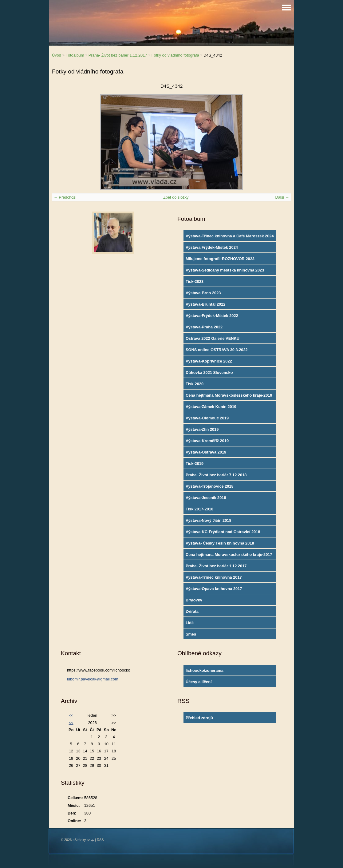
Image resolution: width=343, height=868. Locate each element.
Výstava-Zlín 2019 (202, 429)
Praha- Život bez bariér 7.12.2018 (216, 475)
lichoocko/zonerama (205, 670)
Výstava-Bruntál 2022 (205, 304)
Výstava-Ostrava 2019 (206, 452)
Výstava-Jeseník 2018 (206, 498)
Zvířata (192, 611)
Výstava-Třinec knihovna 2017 (214, 577)
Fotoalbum (75, 55)
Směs (191, 634)
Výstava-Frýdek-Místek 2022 (212, 316)
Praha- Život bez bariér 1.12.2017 (118, 55)
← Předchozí (65, 197)
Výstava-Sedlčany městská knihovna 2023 (225, 270)
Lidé (190, 623)
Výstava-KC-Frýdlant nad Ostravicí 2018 (223, 532)
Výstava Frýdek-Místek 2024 (212, 247)
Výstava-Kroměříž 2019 (207, 441)
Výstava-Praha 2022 (204, 327)
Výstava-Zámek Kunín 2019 (211, 407)
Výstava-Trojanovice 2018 (210, 486)
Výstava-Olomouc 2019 (207, 418)
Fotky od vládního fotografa (175, 55)
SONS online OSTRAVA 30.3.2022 (217, 350)
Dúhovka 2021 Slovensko (209, 373)
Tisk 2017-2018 (199, 509)
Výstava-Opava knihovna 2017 (214, 589)
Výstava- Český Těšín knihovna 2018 (220, 543)
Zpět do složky (176, 197)
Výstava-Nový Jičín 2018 (209, 520)
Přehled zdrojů (199, 718)
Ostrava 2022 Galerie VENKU (213, 338)
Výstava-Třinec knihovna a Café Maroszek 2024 (230, 236)
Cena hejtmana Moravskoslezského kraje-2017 (229, 555)
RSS (100, 840)
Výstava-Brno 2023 (203, 293)
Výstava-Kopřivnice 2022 (209, 361)
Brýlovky (194, 600)
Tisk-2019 (195, 464)
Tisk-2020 (195, 384)
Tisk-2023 (195, 281)
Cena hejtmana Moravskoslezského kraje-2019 (229, 395)
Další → (282, 197)
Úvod (57, 55)
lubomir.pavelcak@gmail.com (93, 679)
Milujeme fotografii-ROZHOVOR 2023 (220, 259)
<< (71, 715)
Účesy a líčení (199, 682)
